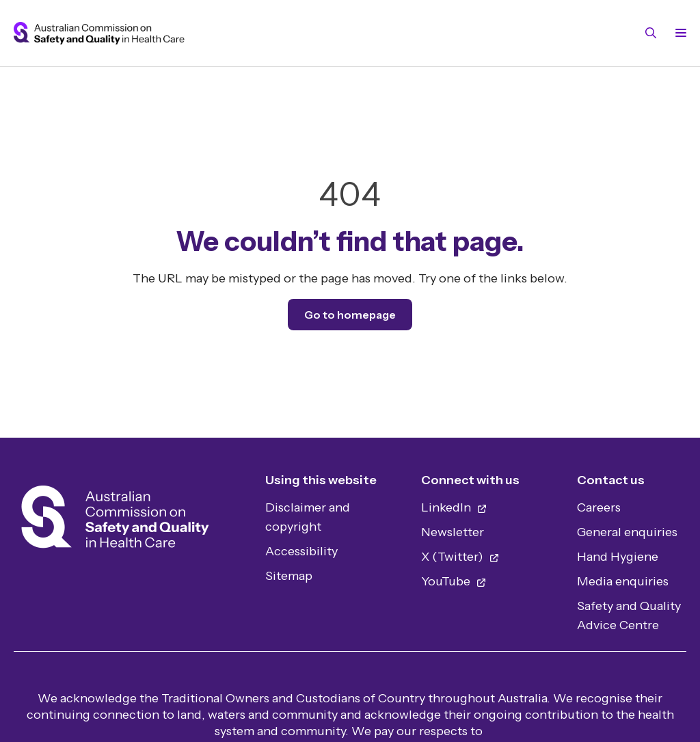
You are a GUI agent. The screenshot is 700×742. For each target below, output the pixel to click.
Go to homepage (350, 315)
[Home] (115, 521)
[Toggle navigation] (678, 33)
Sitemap (289, 576)
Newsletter (453, 532)
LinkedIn (454, 507)
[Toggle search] (651, 33)
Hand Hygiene (618, 557)
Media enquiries (623, 581)
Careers (599, 507)
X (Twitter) (460, 557)
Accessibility (301, 551)
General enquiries (627, 532)
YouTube (454, 581)
